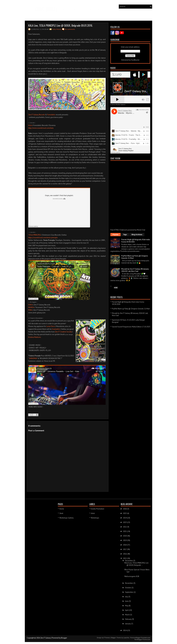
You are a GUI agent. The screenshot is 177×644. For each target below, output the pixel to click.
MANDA (31, 307)
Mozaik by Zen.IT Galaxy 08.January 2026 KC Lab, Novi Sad (135, 270)
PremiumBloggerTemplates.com (140, 638)
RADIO (98, 16)
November (129, 583)
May (127, 606)
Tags (125, 235)
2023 (125, 522)
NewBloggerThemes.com (142, 639)
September (129, 592)
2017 (125, 549)
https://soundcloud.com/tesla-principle (43, 238)
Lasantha (126, 638)
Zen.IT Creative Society (63, 332)
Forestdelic (51, 115)
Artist (93, 513)
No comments (70, 29)
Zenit (61, 513)
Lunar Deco (51, 326)
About (108, 16)
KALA (30, 125)
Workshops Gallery (66, 518)
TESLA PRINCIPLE (35, 235)
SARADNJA (33, 358)
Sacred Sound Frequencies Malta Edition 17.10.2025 (131, 327)
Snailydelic (56, 329)
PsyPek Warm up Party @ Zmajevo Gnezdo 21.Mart (131, 309)
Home (116, 288)
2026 (125, 509)
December (129, 561)
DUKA (30, 305)
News (30, 16)
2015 (125, 558)
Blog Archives (137, 235)
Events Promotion (98, 509)
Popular (116, 235)
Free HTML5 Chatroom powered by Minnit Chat (128, 230)
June (127, 601)
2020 (125, 536)
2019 (125, 540)
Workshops (95, 518)
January (128, 624)
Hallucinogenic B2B (132, 576)
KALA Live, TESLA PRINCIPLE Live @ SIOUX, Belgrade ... (137, 564)
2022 (125, 527)
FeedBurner (135, 60)
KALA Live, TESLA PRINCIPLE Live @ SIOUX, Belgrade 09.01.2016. (61, 25)
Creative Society (86, 16)
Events (40, 16)
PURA (30, 310)
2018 (125, 545)
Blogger (64, 638)
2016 (125, 554)
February (129, 619)
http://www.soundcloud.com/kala (41, 128)
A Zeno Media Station (118, 105)
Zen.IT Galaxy (46, 638)
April (127, 610)
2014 (125, 630)
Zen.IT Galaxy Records (37, 115)
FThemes (107, 638)
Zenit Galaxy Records (67, 16)
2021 (125, 531)
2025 (125, 513)
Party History (57, 29)
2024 (125, 518)
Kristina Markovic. (35, 337)
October (128, 588)
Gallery (51, 16)
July (127, 597)
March (128, 615)
